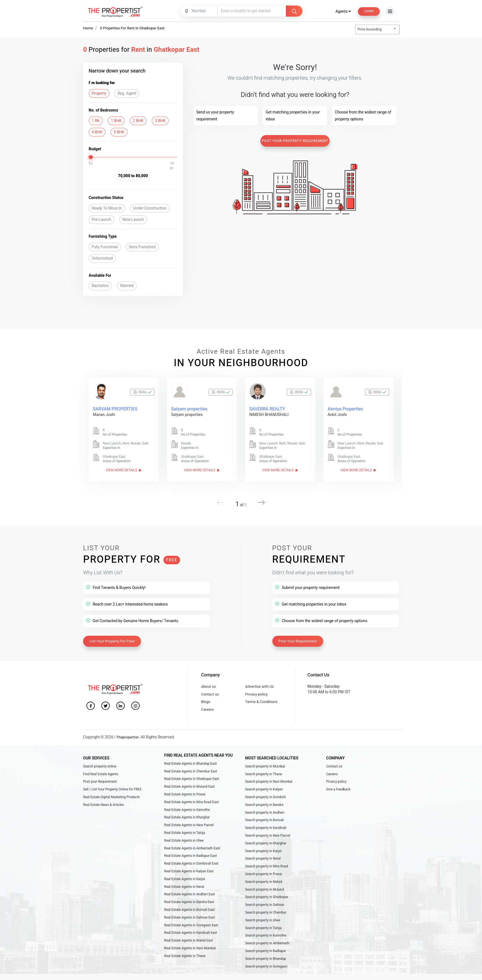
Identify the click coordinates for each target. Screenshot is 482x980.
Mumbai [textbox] (198, 11)
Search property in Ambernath (267, 955)
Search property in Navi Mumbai (269, 783)
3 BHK (160, 121)
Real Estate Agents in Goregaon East (191, 936)
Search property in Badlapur (266, 963)
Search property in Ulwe (263, 930)
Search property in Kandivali (266, 832)
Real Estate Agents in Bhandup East (191, 764)
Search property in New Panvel (268, 840)
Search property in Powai (264, 881)
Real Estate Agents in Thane (185, 969)
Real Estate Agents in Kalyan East (189, 878)
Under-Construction (150, 209)
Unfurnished (102, 259)
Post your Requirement (100, 783)
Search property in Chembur (266, 922)
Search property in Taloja (263, 938)
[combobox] (199, 11)
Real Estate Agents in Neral (184, 895)
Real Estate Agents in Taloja (185, 837)
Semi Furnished (142, 247)
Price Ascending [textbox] (370, 30)
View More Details (124, 470)
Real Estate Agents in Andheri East (190, 903)
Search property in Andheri (265, 816)
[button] (260, 501)
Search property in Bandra (264, 808)
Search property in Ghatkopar (267, 906)
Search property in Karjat (263, 857)
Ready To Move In (107, 209)
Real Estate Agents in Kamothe (187, 813)
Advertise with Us (260, 685)
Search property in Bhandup (266, 971)
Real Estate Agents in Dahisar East (190, 928)
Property (99, 94)
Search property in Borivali (265, 824)
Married (127, 286)
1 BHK (116, 121)
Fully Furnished (105, 247)
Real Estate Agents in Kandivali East (191, 944)
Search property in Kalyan (264, 791)
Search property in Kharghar (266, 849)
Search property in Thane (264, 775)
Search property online (100, 767)
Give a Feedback (339, 791)
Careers (208, 710)
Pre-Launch (102, 220)
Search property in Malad (264, 890)
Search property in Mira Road (266, 873)
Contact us (210, 693)
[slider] (91, 157)
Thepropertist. (129, 738)
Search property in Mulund (265, 898)
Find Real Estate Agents (101, 775)
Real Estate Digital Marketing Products (111, 799)
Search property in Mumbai (265, 767)
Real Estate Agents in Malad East (189, 952)
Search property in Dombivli (266, 799)
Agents (342, 11)
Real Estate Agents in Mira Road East (192, 805)
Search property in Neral (263, 865)
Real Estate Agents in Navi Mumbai (190, 960)
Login (368, 11)
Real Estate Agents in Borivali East (189, 919)
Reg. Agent (127, 94)
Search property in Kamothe (266, 947)
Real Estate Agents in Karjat (185, 887)
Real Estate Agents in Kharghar (187, 821)
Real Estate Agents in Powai (185, 797)
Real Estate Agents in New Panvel (189, 829)
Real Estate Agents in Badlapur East (191, 862)
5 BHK (119, 132)
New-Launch (133, 220)
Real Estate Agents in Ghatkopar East (192, 780)
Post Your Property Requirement (295, 141)
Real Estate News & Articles (103, 808)
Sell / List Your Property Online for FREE (112, 791)
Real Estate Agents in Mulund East (190, 788)
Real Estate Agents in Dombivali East (191, 870)
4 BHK (97, 132)
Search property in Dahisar (265, 914)
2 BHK (138, 121)
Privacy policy (257, 693)
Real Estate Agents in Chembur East (191, 772)
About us (209, 685)
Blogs (206, 701)
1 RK (96, 121)
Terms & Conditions (262, 701)
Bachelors (100, 286)
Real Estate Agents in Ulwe (184, 846)
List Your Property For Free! (113, 639)
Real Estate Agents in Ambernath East (192, 854)
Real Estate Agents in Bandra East (189, 911)
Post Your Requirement (299, 639)
